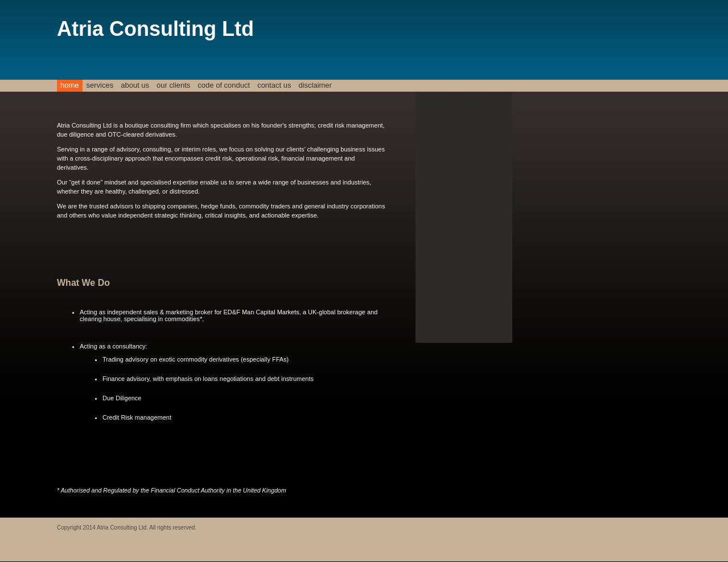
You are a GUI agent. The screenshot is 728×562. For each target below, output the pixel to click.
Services (100, 85)
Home (70, 85)
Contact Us (274, 85)
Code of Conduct (224, 85)
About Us (135, 85)
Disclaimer (315, 85)
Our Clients (173, 85)
